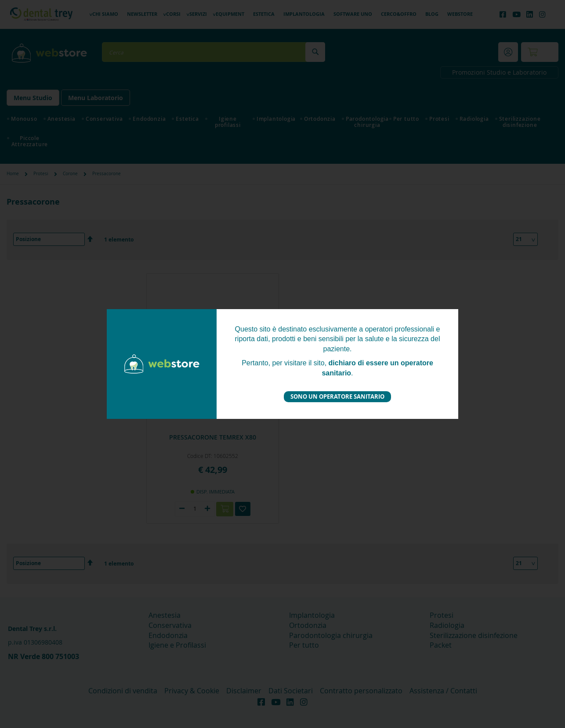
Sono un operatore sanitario (337, 396)
